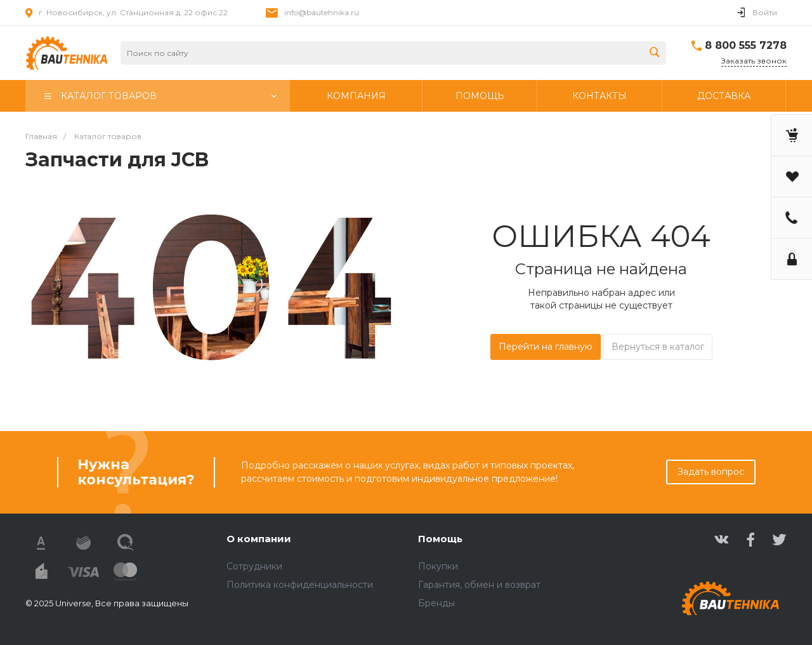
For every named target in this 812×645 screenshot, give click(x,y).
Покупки (438, 566)
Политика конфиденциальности (300, 585)
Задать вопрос (711, 472)
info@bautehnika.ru (322, 12)
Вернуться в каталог (658, 347)
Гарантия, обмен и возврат (479, 585)
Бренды (436, 603)
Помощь (440, 539)
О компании (259, 539)
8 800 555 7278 (746, 45)
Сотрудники (254, 566)
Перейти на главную (546, 347)
